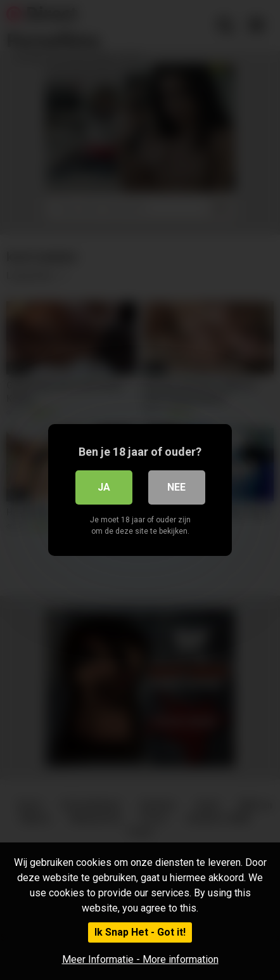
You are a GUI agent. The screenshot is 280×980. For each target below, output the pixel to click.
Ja (104, 487)
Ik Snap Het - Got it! (140, 932)
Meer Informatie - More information (140, 959)
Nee (176, 487)
